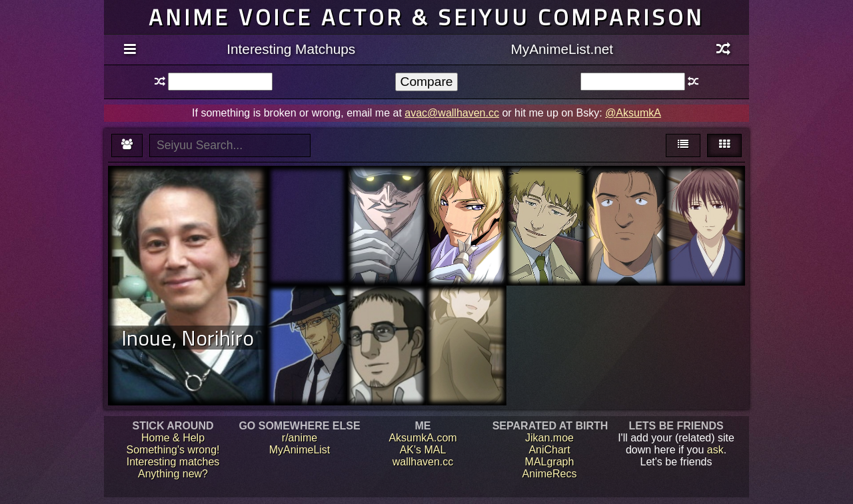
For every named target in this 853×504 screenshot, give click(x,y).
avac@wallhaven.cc (452, 113)
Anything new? (173, 474)
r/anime (300, 438)
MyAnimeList (300, 450)
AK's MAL (423, 450)
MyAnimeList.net (562, 49)
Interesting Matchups (291, 49)
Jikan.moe (549, 438)
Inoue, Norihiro (188, 338)
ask (715, 450)
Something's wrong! (173, 450)
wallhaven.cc (423, 462)
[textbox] (220, 82)
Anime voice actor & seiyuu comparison (426, 17)
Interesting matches (173, 462)
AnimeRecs (550, 474)
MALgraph (550, 462)
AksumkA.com (423, 438)
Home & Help (173, 438)
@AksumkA (633, 113)
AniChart (549, 450)
